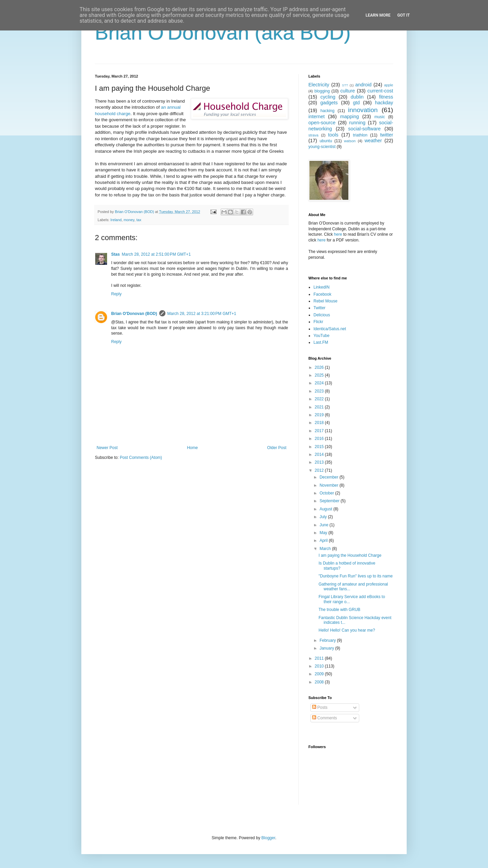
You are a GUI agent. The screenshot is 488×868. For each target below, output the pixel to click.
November (330, 485)
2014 (320, 454)
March (326, 549)
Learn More (378, 15)
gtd (356, 103)
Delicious (322, 315)
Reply (116, 294)
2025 (320, 375)
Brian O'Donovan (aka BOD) (223, 33)
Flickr (318, 322)
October (327, 493)
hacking (328, 111)
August (327, 509)
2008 (320, 682)
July (324, 517)
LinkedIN (321, 287)
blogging (322, 91)
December (330, 477)
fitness (386, 97)
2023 (320, 391)
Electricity (319, 85)
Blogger (268, 838)
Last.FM (321, 342)
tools (333, 135)
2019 (320, 415)
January (327, 648)
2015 (320, 447)
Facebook (322, 294)
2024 (320, 383)
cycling (328, 97)
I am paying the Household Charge (350, 555)
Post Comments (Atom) (141, 458)
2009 (320, 674)
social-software (364, 129)
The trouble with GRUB (339, 610)
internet (317, 117)
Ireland (116, 220)
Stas (115, 254)
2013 (320, 462)
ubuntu (326, 141)
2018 (320, 423)
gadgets (329, 103)
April (324, 541)
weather (373, 141)
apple (389, 85)
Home (192, 448)
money (129, 220)
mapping (350, 117)
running (357, 123)
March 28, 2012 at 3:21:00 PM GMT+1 (202, 314)
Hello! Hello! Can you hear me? (347, 630)
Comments (324, 718)
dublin (357, 97)
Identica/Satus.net (330, 329)
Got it (403, 15)
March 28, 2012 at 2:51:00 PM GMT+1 (156, 254)
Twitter (319, 308)
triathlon (360, 135)
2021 (320, 407)
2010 (320, 666)
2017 (320, 431)
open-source (322, 123)
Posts (320, 707)
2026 (320, 367)
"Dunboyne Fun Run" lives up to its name (356, 576)
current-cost (380, 91)
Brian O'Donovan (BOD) (134, 314)
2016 (320, 439)
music (380, 117)
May (324, 533)
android (363, 85)
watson (350, 141)
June (324, 525)
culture (348, 91)
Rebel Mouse (326, 301)
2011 (320, 658)
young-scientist (322, 147)
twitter (387, 135)
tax (139, 220)
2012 (320, 470)
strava (313, 135)
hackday (384, 103)
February (328, 640)
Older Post (277, 448)
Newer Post (107, 448)
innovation (363, 110)
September (330, 501)
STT (345, 85)
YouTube (321, 336)
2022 (320, 399)
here (338, 234)
